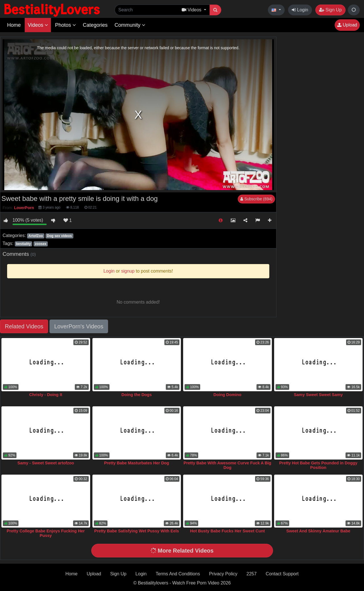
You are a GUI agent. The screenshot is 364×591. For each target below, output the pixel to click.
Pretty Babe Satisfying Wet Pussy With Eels (136, 531)
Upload (347, 25)
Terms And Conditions (178, 574)
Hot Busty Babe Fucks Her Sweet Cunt (227, 531)
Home (14, 25)
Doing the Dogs (136, 395)
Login (300, 10)
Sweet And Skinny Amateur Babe (318, 531)
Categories (95, 25)
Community (130, 25)
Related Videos (24, 326)
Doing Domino (227, 395)
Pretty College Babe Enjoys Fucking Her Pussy (46, 533)
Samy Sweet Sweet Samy (318, 395)
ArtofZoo (36, 236)
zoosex (41, 244)
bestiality (23, 244)
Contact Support (282, 574)
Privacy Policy (223, 574)
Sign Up (330, 10)
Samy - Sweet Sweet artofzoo (46, 463)
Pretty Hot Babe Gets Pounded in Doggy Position (318, 465)
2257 (252, 574)
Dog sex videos (59, 236)
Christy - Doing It (46, 395)
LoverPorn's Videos (79, 326)
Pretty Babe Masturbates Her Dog (137, 463)
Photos (66, 25)
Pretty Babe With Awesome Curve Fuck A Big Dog (227, 465)
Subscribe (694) (256, 199)
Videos (38, 25)
